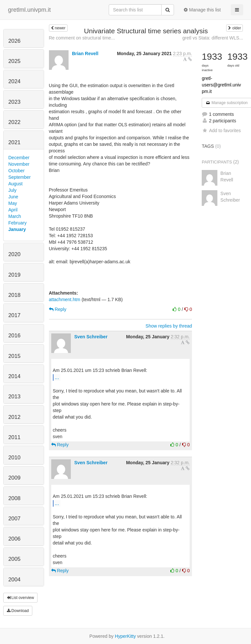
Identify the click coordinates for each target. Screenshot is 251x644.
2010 (15, 458)
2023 (15, 102)
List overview (21, 598)
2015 (15, 356)
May (13, 203)
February (18, 223)
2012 (15, 417)
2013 (15, 397)
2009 (15, 478)
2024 (15, 81)
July (13, 190)
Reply (58, 309)
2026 (15, 41)
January (17, 229)
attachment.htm (65, 299)
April (13, 210)
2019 (15, 275)
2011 (15, 437)
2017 (15, 315)
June (13, 197)
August (16, 184)
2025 (15, 61)
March (15, 216)
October (17, 171)
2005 (15, 559)
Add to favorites (221, 130)
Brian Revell (85, 54)
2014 (15, 376)
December (19, 158)
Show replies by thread (169, 326)
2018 (15, 295)
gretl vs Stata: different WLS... (213, 38)
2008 (15, 498)
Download (18, 611)
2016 (15, 336)
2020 (15, 254)
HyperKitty (125, 636)
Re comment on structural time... (82, 38)
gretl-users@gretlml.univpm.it (221, 85)
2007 (15, 519)
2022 (15, 122)
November (19, 164)
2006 (15, 539)
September (20, 177)
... (57, 377)
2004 (15, 580)
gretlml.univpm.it (30, 10)
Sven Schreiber (91, 337)
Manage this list (202, 10)
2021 (15, 142)
